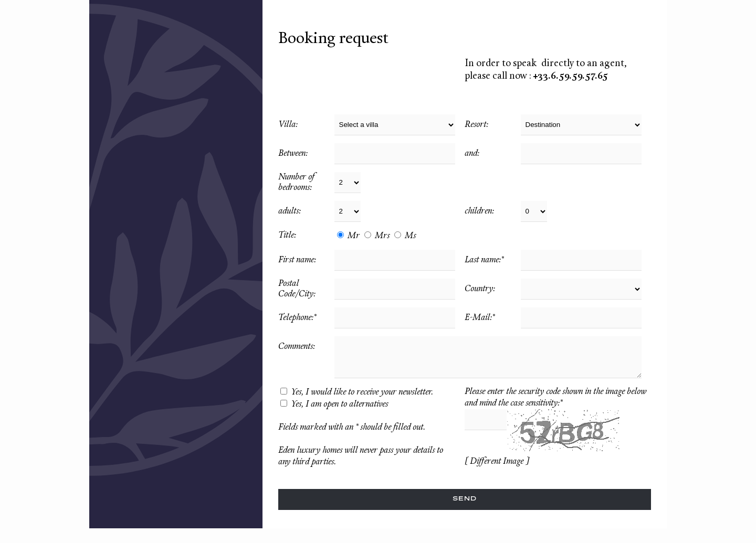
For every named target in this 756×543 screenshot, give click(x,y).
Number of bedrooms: (297, 183)
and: (472, 154)
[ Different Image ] (497, 462)
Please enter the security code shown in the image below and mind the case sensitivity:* (555, 398)
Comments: (297, 347)
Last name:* (484, 260)
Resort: (476, 125)
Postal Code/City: (297, 289)
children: (479, 211)
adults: (290, 211)
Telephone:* (297, 318)
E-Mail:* (480, 318)
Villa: (288, 125)
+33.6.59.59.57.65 (571, 76)
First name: (297, 260)
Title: (287, 236)
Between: (293, 154)
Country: (480, 289)
